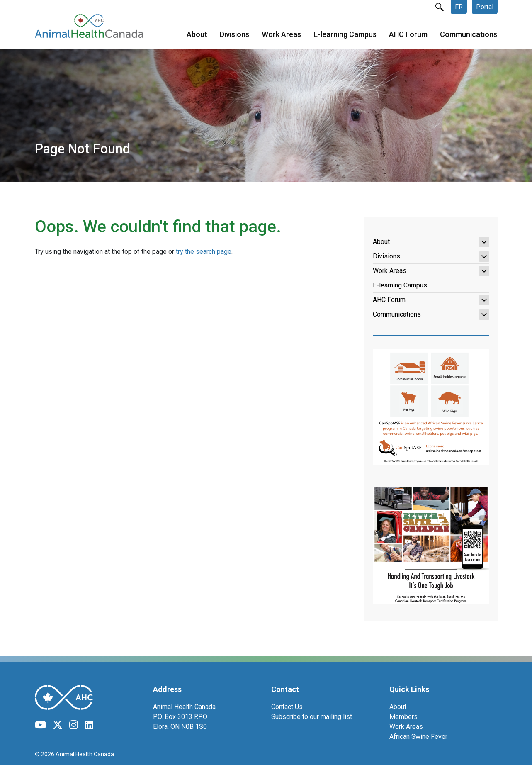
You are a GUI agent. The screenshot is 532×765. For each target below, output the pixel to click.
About (197, 35)
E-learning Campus (345, 35)
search (440, 7)
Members (403, 717)
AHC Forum (408, 35)
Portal (485, 7)
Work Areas (281, 35)
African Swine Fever (418, 737)
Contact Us (287, 707)
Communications (469, 35)
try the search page (204, 252)
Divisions (234, 35)
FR (459, 7)
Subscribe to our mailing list (312, 717)
